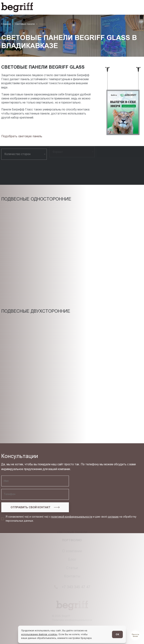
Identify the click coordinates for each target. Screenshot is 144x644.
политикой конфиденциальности (72, 485)
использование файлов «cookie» (39, 634)
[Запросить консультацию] (35, 476)
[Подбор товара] (23, 136)
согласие (113, 485)
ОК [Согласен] (117, 634)
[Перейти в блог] (135, 635)
